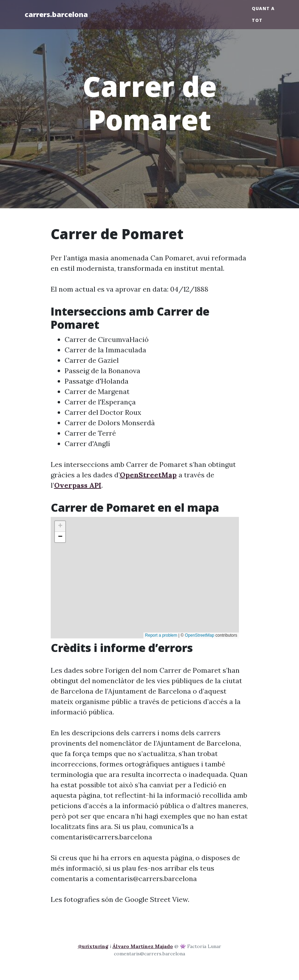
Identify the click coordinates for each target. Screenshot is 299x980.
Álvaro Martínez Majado (143, 946)
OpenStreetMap (148, 475)
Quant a (263, 9)
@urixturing (93, 946)
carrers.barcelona (56, 14)
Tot (257, 20)
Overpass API (78, 485)
